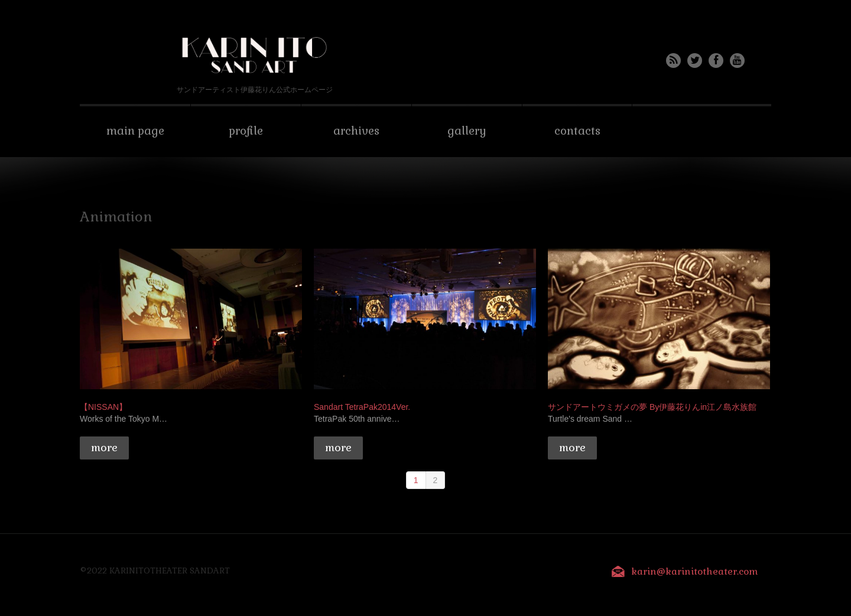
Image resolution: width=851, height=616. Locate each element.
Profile (246, 131)
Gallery (467, 131)
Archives (356, 131)
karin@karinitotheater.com (695, 571)
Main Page (135, 131)
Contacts (577, 131)
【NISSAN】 (103, 407)
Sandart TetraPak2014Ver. (362, 407)
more (104, 447)
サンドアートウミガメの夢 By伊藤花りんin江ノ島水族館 (652, 407)
